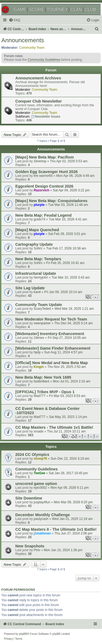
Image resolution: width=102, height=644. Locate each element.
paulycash (41, 519)
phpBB (23, 634)
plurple (39, 205)
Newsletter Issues (46, 117)
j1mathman (42, 533)
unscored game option (36, 484)
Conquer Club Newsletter (39, 101)
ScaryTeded (42, 309)
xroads (39, 431)
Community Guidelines (44, 60)
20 (79, 436)
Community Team (32, 48)
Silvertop (40, 161)
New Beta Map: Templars (38, 259)
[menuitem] (14, 20)
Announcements (23, 40)
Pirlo (37, 550)
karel (37, 292)
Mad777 (40, 396)
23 (97, 436)
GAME (20, 10)
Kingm (39, 367)
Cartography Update (34, 244)
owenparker (42, 323)
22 (91, 436)
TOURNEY (57, 10)
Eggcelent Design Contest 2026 (44, 186)
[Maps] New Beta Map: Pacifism (45, 157)
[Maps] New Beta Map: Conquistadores (51, 201)
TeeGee (40, 473)
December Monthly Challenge (43, 515)
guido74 (40, 219)
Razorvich (42, 190)
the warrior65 (43, 176)
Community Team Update (39, 305)
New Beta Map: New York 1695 (43, 377)
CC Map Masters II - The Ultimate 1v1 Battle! (56, 529)
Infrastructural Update (36, 273)
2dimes (39, 338)
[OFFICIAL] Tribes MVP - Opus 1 (45, 392)
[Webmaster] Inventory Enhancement (50, 334)
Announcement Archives (38, 78)
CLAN (76, 10)
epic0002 (40, 488)
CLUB (90, 10)
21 (85, 436)
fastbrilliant (42, 381)
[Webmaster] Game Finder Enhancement (53, 348)
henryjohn (41, 277)
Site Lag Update (30, 288)
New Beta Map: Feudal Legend (43, 215)
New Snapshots (30, 546)
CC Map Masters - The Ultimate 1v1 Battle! (54, 427)
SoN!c (38, 248)
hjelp (37, 352)
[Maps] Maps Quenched (37, 230)
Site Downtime (29, 498)
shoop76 (41, 459)
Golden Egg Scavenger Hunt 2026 (46, 172)
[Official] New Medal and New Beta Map (52, 363)
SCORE (36, 10)
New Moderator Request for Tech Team (51, 319)
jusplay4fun (42, 502)
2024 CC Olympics (32, 455)
